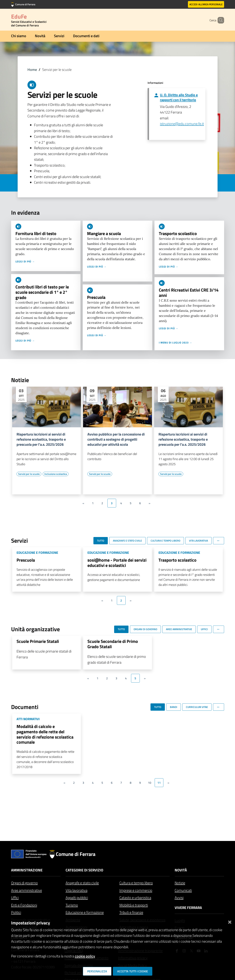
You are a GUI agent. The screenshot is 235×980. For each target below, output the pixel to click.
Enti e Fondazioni (24, 905)
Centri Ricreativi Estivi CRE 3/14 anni (189, 293)
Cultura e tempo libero (136, 883)
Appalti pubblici (77, 898)
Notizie (180, 883)
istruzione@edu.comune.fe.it (182, 124)
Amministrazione (27, 870)
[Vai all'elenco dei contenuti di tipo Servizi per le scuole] (29, 474)
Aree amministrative (27, 890)
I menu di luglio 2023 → (175, 342)
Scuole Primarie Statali (38, 641)
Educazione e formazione (85, 912)
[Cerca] (220, 20)
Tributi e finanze (131, 912)
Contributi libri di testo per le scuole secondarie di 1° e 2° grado (42, 292)
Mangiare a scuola (104, 233)
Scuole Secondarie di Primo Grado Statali (113, 644)
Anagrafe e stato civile (82, 883)
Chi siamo (19, 36)
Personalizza (97, 971)
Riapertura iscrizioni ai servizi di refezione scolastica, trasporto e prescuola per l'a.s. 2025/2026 (41, 439)
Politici (16, 912)
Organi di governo (24, 883)
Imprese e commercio (136, 890)
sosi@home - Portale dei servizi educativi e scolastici (117, 563)
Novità (40, 36)
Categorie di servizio (84, 870)
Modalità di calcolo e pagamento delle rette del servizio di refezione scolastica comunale (45, 734)
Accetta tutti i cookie (133, 971)
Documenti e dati (86, 36)
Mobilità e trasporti (134, 905)
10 (150, 783)
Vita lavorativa (77, 890)
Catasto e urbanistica (135, 898)
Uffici (15, 898)
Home (32, 70)
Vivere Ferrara (188, 908)
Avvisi (179, 898)
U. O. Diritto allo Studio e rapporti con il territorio (179, 97)
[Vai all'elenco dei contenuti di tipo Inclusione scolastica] (56, 474)
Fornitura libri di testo (36, 233)
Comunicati (183, 890)
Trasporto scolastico (178, 233)
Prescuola (96, 297)
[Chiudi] (230, 921)
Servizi (59, 36)
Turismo (72, 905)
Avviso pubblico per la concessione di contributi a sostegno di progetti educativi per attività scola (116, 439)
